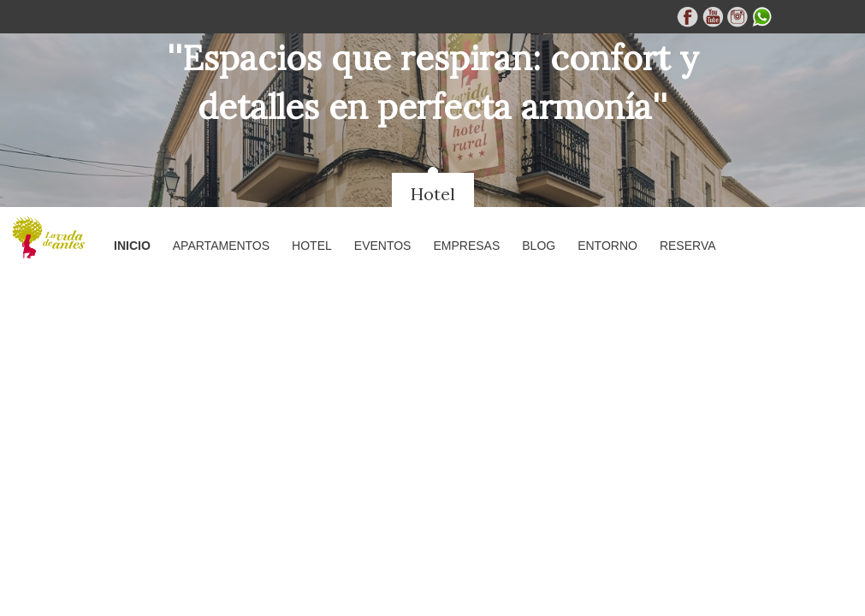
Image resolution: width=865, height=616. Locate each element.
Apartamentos (221, 246)
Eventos (383, 246)
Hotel (433, 194)
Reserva (688, 246)
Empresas (466, 246)
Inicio (132, 246)
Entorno (607, 246)
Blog (539, 246)
